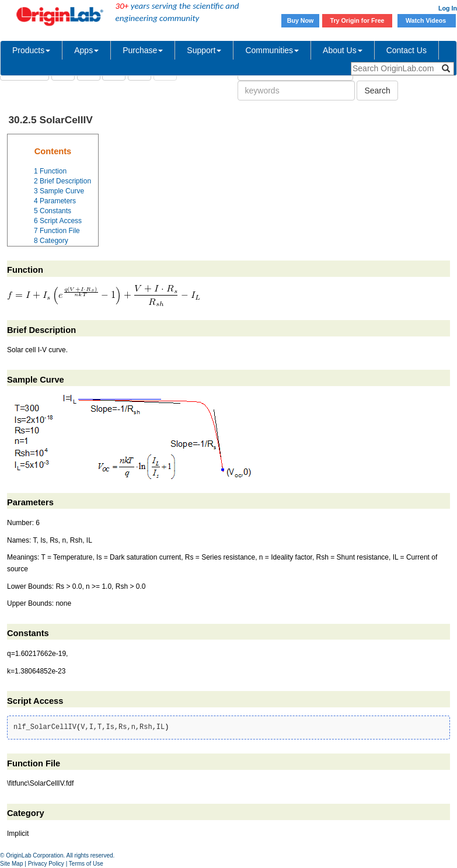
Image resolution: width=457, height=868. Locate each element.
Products (31, 50)
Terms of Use (86, 864)
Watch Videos (427, 20)
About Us (343, 50)
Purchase (143, 50)
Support (204, 50)
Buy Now (301, 20)
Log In (448, 8)
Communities (272, 50)
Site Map (11, 864)
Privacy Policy (46, 864)
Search (377, 91)
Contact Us (407, 50)
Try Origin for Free (357, 20)
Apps (86, 50)
